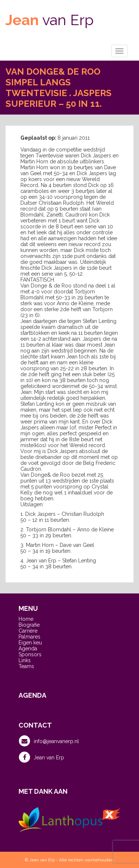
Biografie (29, 625)
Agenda (28, 649)
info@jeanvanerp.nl (49, 741)
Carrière (28, 631)
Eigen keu (30, 643)
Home (26, 619)
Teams (26, 666)
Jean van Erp (42, 757)
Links (25, 660)
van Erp (50, 20)
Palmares (29, 637)
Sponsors (30, 654)
